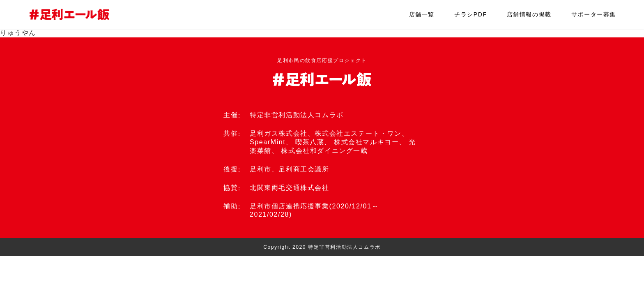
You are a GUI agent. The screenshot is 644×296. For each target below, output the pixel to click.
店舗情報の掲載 (529, 14)
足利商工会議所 (304, 169)
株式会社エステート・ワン (358, 133)
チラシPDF (471, 14)
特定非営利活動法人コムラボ (297, 115)
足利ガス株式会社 (279, 133)
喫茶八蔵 (310, 142)
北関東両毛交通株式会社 (290, 188)
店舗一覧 (422, 14)
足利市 (261, 169)
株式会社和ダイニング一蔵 (324, 151)
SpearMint (268, 142)
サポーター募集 (594, 14)
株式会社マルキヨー (366, 142)
